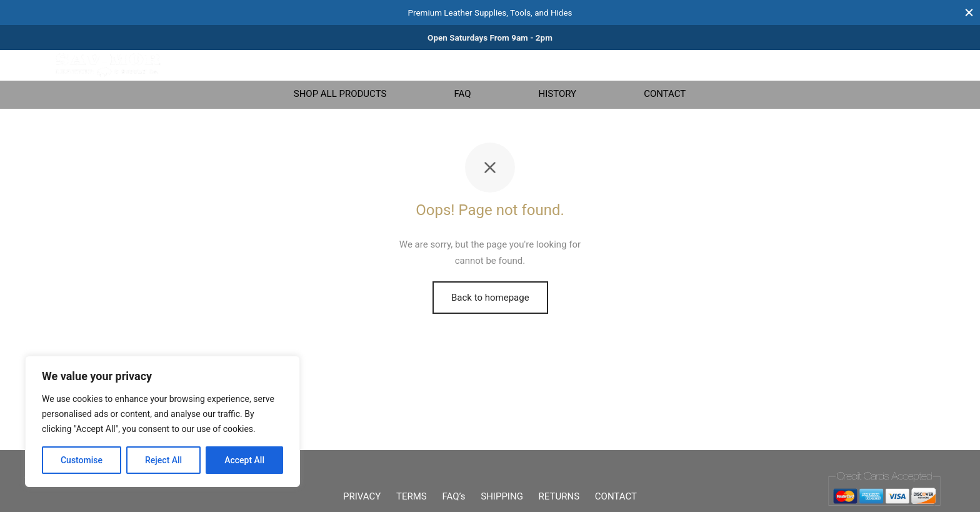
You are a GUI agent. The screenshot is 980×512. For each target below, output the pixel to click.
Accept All (244, 460)
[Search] (824, 65)
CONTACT (665, 94)
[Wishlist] (856, 65)
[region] (162, 421)
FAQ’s (454, 496)
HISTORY (557, 94)
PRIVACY (362, 496)
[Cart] (917, 65)
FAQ (462, 94)
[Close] (969, 12)
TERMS (412, 496)
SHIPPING (502, 496)
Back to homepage (490, 298)
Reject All (163, 460)
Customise (82, 460)
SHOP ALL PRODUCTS (340, 94)
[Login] (887, 65)
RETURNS (559, 496)
